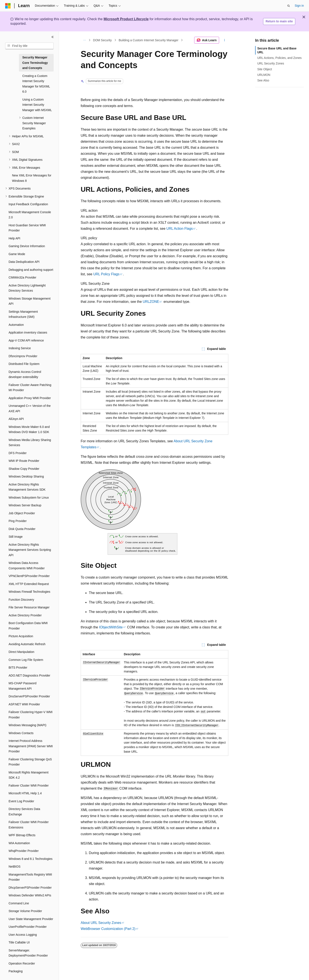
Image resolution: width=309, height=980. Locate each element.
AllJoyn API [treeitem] (16, 419)
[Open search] (289, 6)
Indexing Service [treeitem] (20, 348)
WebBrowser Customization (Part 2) (108, 929)
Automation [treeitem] (16, 325)
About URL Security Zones (101, 923)
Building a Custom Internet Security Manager (149, 40)
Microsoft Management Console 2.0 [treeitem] (30, 215)
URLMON (264, 75)
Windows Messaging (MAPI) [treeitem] (27, 725)
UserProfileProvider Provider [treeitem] (28, 927)
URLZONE (151, 302)
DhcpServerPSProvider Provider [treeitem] (30, 888)
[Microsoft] (8, 6)
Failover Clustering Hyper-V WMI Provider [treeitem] (31, 715)
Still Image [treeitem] (16, 537)
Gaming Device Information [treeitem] (27, 246)
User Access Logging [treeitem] (23, 935)
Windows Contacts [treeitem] (21, 733)
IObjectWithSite (111, 627)
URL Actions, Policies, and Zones (279, 58)
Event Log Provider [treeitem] (21, 801)
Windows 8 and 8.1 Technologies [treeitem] (30, 859)
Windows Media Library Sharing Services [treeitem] (30, 443)
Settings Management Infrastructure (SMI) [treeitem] (23, 314)
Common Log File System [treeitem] (26, 660)
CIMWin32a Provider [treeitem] (22, 277)
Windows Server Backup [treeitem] (25, 505)
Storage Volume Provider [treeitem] (25, 911)
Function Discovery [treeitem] (21, 600)
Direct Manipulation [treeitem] (21, 652)
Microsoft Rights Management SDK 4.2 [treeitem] (29, 775)
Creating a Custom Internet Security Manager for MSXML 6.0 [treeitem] (36, 84)
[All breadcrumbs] (84, 40)
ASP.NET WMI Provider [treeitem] (24, 704)
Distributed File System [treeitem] (24, 364)
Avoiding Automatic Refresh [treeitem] (27, 644)
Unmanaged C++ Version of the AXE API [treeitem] (30, 408)
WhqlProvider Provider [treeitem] (24, 851)
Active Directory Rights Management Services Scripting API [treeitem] (30, 550)
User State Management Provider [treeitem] (31, 919)
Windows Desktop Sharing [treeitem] (26, 476)
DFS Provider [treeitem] (18, 453)
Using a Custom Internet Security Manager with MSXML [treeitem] (37, 105)
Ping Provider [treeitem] (18, 521)
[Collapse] (53, 37)
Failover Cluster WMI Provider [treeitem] (29, 786)
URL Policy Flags (106, 274)
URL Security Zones (271, 63)
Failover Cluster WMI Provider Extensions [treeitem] (29, 825)
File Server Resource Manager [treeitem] (29, 607)
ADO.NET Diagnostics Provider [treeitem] (29, 675)
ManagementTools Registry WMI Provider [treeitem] (30, 877)
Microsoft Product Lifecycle (126, 19)
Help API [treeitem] (14, 238)
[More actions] (225, 40)
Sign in (299, 6)
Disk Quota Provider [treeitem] (22, 529)
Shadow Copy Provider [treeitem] (24, 469)
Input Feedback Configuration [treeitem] (28, 204)
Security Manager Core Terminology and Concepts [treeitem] (35, 63)
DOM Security (102, 40)
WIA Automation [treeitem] (19, 843)
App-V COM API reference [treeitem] (26, 340)
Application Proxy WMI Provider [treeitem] (30, 398)
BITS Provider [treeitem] (18, 668)
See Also (263, 80)
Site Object (265, 69)
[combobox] (29, 46)
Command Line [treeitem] (19, 903)
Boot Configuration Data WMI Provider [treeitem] (28, 626)
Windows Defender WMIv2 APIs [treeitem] (30, 895)
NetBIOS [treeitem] (14, 867)
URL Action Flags (179, 229)
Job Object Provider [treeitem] (22, 513)
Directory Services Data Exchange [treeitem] (24, 812)
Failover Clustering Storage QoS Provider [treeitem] (30, 762)
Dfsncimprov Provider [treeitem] (23, 356)
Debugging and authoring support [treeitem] (31, 270)
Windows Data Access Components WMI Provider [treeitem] (27, 566)
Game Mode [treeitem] (17, 254)
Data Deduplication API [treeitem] (24, 262)
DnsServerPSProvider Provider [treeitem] (29, 696)
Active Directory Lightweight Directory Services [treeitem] (27, 288)
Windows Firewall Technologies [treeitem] (29, 592)
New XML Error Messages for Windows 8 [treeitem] (32, 178)
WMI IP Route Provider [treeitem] (24, 461)
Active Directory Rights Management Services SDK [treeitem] (27, 487)
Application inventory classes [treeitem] (28, 332)
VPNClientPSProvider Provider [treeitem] (29, 576)
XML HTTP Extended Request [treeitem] (29, 584)
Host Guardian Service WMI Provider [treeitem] (27, 228)
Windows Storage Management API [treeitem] (30, 301)
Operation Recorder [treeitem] (22, 963)
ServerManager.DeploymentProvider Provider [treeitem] (28, 953)
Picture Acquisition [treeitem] (21, 636)
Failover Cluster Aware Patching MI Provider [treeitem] (30, 388)
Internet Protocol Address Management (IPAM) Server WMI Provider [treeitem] (31, 746)
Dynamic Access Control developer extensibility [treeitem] (25, 374)
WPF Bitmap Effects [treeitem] (22, 835)
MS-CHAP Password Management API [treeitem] (23, 686)
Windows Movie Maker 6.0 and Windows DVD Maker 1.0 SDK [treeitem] (29, 430)
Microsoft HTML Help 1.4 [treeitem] (25, 793)
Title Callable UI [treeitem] (19, 942)
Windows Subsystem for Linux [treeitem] (29, 498)
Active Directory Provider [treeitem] (25, 615)
